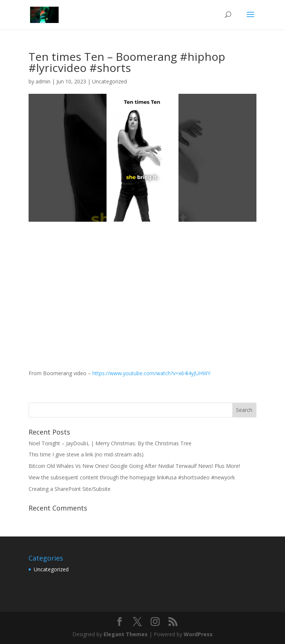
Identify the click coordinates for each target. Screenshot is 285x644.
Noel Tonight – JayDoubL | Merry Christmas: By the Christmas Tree (110, 443)
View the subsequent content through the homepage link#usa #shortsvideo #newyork (132, 477)
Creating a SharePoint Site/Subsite (70, 489)
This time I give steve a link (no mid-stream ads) (86, 454)
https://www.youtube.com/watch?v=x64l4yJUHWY (151, 373)
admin (43, 81)
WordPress (198, 634)
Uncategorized (109, 81)
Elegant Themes (126, 634)
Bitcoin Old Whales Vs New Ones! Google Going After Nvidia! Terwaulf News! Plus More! (134, 466)
